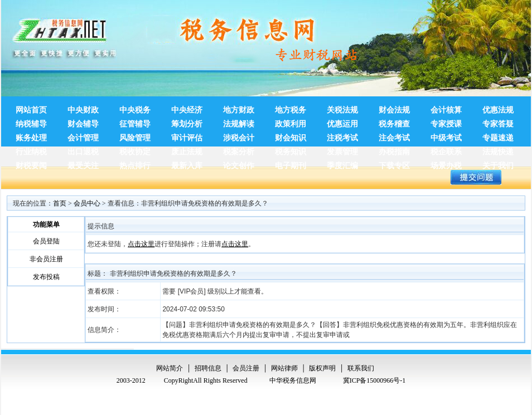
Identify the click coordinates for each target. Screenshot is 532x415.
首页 (60, 203)
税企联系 (446, 149)
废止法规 (187, 149)
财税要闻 (31, 163)
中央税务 (135, 107)
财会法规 (394, 107)
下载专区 (394, 163)
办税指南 (394, 149)
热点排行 (135, 163)
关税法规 (342, 107)
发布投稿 (46, 277)
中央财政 (83, 107)
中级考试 (446, 135)
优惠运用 (342, 121)
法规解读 (239, 121)
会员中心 (87, 203)
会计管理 (83, 135)
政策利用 (291, 121)
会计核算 (446, 107)
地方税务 (291, 107)
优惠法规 (498, 107)
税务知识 (291, 149)
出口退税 (83, 149)
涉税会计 (239, 135)
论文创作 (239, 163)
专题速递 (498, 135)
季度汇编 (342, 163)
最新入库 (187, 163)
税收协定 (135, 149)
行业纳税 (31, 149)
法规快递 (498, 149)
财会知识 (291, 135)
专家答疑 (498, 121)
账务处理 (31, 135)
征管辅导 (135, 121)
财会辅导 (83, 121)
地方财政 (239, 107)
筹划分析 (187, 121)
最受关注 (83, 163)
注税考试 (342, 135)
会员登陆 (46, 241)
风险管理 (135, 135)
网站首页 (31, 107)
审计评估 (187, 135)
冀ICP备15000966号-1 (374, 380)
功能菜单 (46, 224)
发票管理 (342, 149)
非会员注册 (46, 259)
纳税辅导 (31, 121)
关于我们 (498, 163)
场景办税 (446, 163)
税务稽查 (394, 121)
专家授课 (446, 121)
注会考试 (394, 135)
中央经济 (187, 107)
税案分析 (239, 149)
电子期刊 (291, 163)
